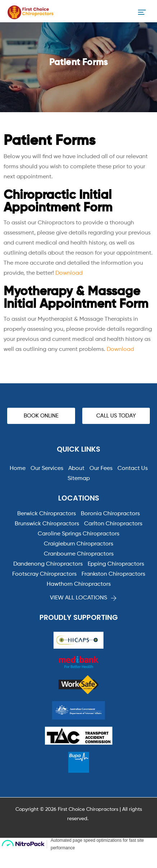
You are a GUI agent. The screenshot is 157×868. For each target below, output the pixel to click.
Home (18, 469)
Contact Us (133, 469)
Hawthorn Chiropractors (79, 584)
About (76, 469)
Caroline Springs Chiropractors (78, 534)
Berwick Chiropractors (47, 514)
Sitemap (79, 479)
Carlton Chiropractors (113, 524)
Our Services (47, 469)
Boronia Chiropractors (110, 514)
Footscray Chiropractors (44, 574)
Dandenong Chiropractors (48, 564)
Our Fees (101, 469)
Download (69, 273)
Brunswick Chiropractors (47, 524)
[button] (41, 416)
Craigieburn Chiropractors (78, 544)
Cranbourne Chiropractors (79, 554)
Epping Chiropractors (116, 564)
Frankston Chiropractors (113, 574)
